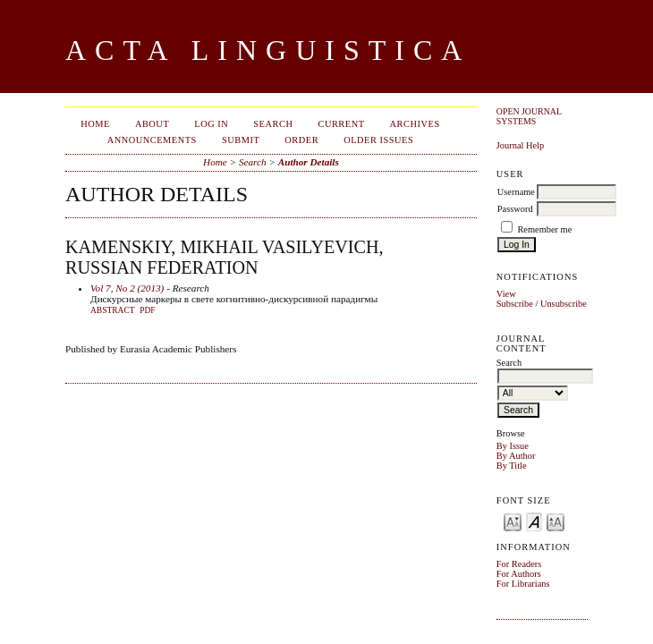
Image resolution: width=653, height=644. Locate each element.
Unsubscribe (564, 304)
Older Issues (378, 140)
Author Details (309, 162)
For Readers (519, 564)
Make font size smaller (513, 521)
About (152, 124)
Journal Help (520, 145)
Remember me (544, 229)
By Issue (513, 446)
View (506, 294)
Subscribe (515, 304)
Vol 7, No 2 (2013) (127, 288)
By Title (512, 466)
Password (515, 209)
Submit (241, 140)
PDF (147, 310)
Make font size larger (555, 521)
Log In (211, 124)
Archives (415, 124)
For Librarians (523, 584)
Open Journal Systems (529, 116)
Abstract (113, 310)
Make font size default (534, 521)
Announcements (152, 140)
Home (95, 124)
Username (516, 192)
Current (341, 124)
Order (301, 140)
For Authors (519, 574)
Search (273, 124)
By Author (516, 456)
